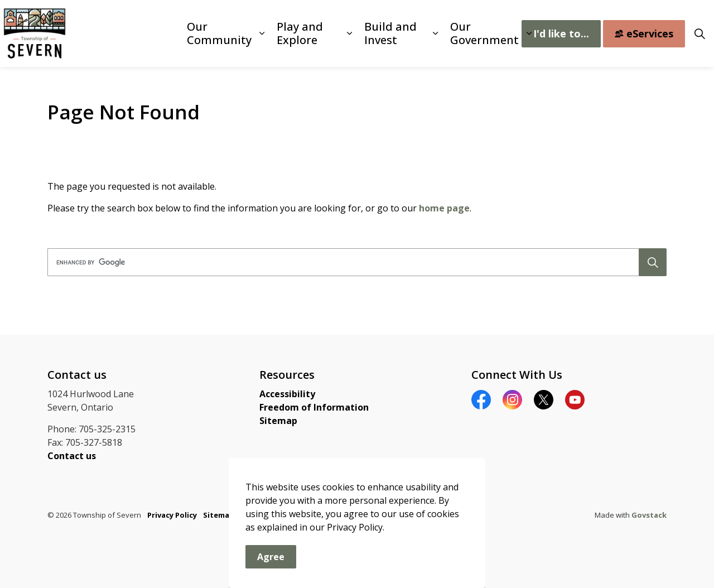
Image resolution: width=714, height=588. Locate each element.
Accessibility (287, 394)
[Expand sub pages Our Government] (529, 33)
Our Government (484, 33)
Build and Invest (390, 33)
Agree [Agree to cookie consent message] (271, 573)
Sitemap (278, 421)
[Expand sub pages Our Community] (262, 33)
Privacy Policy (172, 515)
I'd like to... (561, 34)
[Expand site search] (699, 33)
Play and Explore (300, 33)
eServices (644, 34)
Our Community (219, 33)
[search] (354, 262)
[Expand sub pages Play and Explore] (349, 33)
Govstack (649, 515)
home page (444, 208)
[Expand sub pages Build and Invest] (435, 33)
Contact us (72, 456)
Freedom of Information (314, 407)
